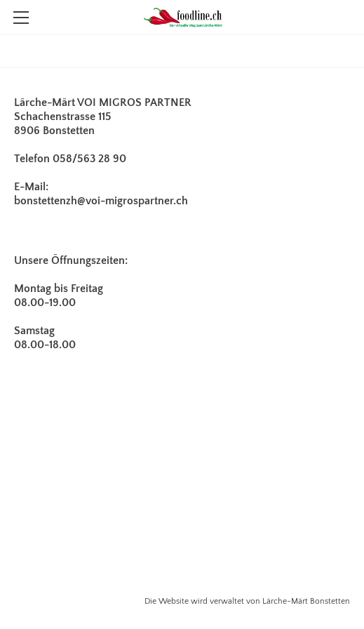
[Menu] (21, 18)
